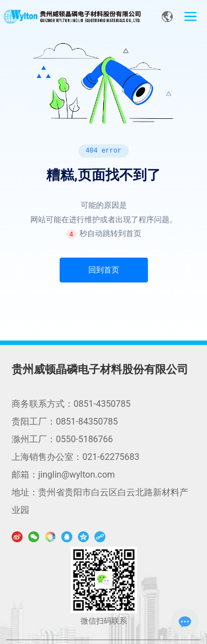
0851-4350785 (102, 404)
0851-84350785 (87, 422)
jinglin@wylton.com (76, 475)
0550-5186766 (84, 439)
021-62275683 (111, 457)
